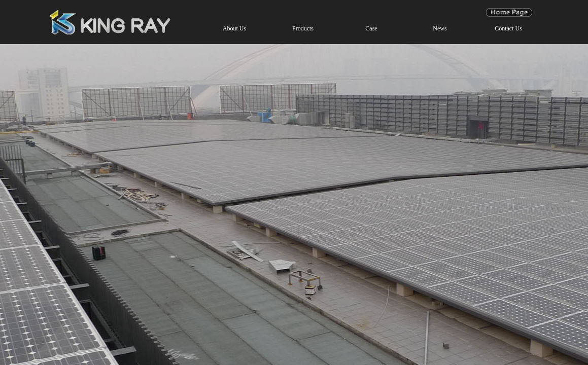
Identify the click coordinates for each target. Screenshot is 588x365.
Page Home (509, 12)
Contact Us (508, 28)
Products (303, 28)
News (440, 28)
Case (371, 28)
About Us (234, 28)
